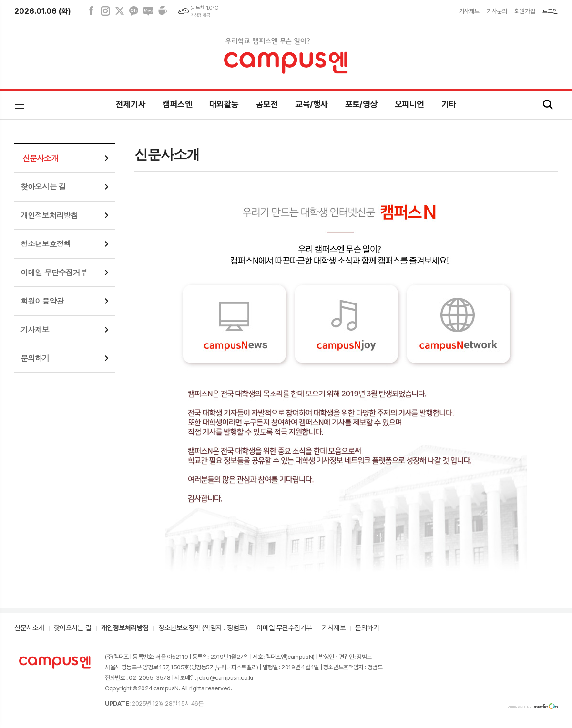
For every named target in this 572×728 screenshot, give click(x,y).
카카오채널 (134, 11)
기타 (449, 104)
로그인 (550, 11)
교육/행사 (311, 104)
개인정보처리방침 (49, 215)
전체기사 (131, 104)
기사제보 (469, 11)
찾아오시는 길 (43, 187)
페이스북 (91, 11)
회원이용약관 (42, 301)
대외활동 (224, 104)
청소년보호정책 (46, 244)
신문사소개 (40, 158)
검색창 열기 (548, 105)
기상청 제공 (200, 15)
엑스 (120, 11)
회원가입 (525, 11)
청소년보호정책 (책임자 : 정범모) (203, 628)
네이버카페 (163, 11)
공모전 (267, 104)
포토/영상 (361, 104)
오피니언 (409, 104)
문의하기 (35, 358)
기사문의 (497, 11)
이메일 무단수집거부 (54, 272)
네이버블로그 (148, 11)
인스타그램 (105, 11)
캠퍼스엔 (177, 104)
